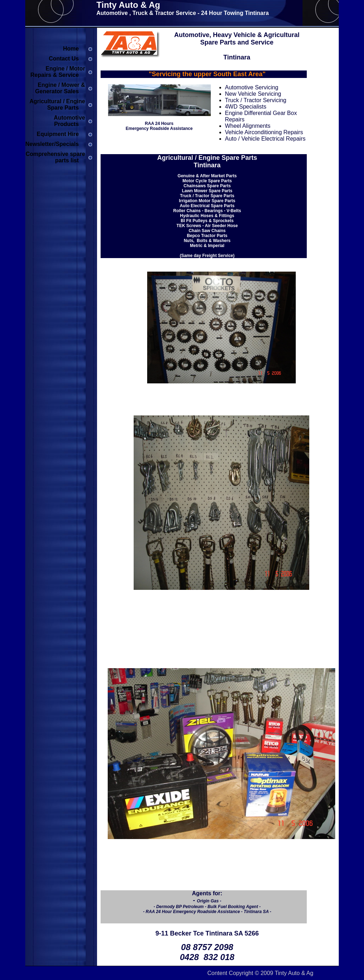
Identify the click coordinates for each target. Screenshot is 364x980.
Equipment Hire (58, 134)
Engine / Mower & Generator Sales (60, 88)
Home (71, 49)
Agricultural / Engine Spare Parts (57, 104)
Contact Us (64, 59)
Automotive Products (69, 121)
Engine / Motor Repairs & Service (58, 72)
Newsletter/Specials (52, 144)
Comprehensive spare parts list (55, 157)
